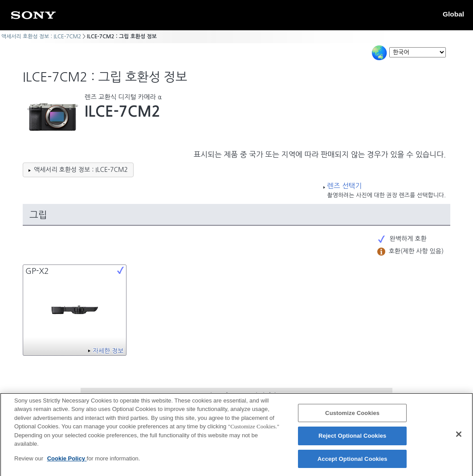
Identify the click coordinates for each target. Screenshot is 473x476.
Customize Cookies (352, 417)
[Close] (459, 438)
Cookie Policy (67, 462)
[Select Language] (418, 52)
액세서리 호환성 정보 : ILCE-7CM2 (41, 37)
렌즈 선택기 (344, 186)
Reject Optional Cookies (353, 440)
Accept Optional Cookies (353, 463)
